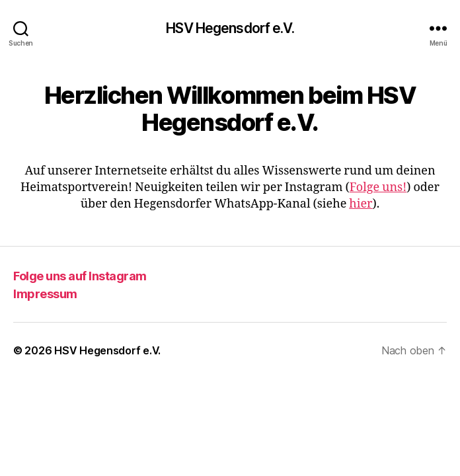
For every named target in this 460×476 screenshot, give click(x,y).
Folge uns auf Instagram (80, 276)
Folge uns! (378, 187)
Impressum (45, 294)
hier (361, 204)
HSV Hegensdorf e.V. (230, 28)
